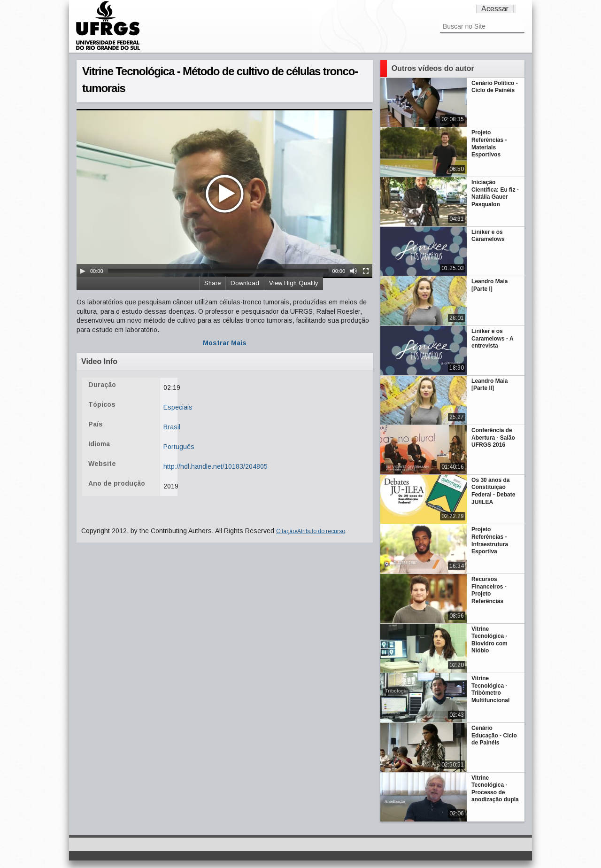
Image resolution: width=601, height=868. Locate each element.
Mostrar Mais (225, 343)
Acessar (495, 9)
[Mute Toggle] (354, 271)
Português (179, 447)
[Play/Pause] (83, 271)
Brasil (172, 427)
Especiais (178, 407)
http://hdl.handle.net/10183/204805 (216, 466)
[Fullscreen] (366, 271)
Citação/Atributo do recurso (311, 531)
